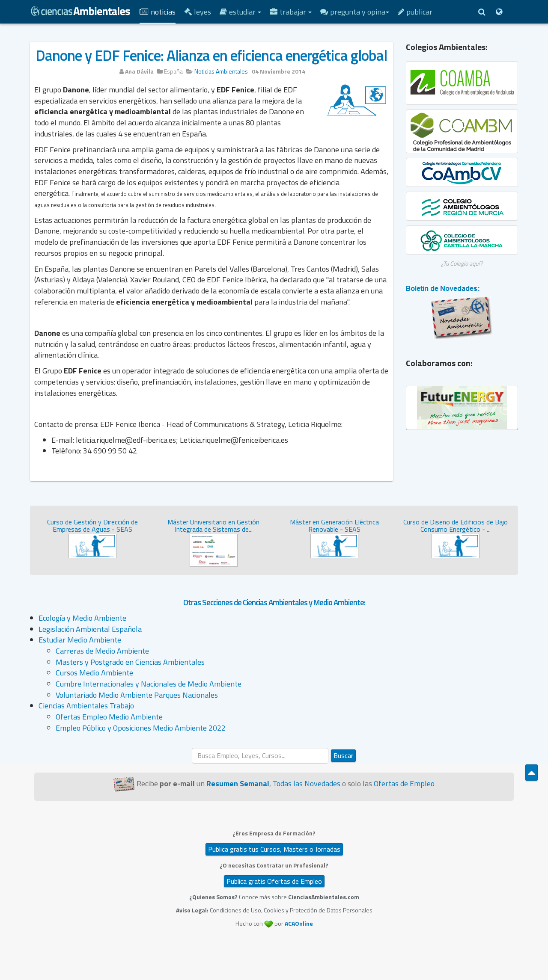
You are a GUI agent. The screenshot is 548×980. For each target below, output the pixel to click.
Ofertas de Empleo (404, 783)
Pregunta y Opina (355, 12)
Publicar (415, 12)
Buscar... (192, 748)
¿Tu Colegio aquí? (462, 263)
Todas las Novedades (307, 783)
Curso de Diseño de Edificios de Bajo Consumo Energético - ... (456, 526)
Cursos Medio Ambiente (94, 673)
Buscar (343, 755)
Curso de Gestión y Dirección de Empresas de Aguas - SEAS (92, 526)
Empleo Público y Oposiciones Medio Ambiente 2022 (141, 728)
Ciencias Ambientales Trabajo (86, 706)
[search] (260, 756)
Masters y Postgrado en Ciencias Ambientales (130, 662)
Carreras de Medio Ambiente (102, 651)
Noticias (158, 12)
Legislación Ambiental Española (90, 629)
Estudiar (240, 12)
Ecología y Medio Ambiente (82, 618)
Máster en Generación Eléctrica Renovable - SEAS (334, 526)
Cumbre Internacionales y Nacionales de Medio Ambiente (149, 684)
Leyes (198, 12)
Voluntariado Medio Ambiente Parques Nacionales (137, 695)
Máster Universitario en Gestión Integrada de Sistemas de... (213, 526)
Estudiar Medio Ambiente (80, 640)
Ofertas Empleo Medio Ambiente (109, 717)
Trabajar (291, 12)
